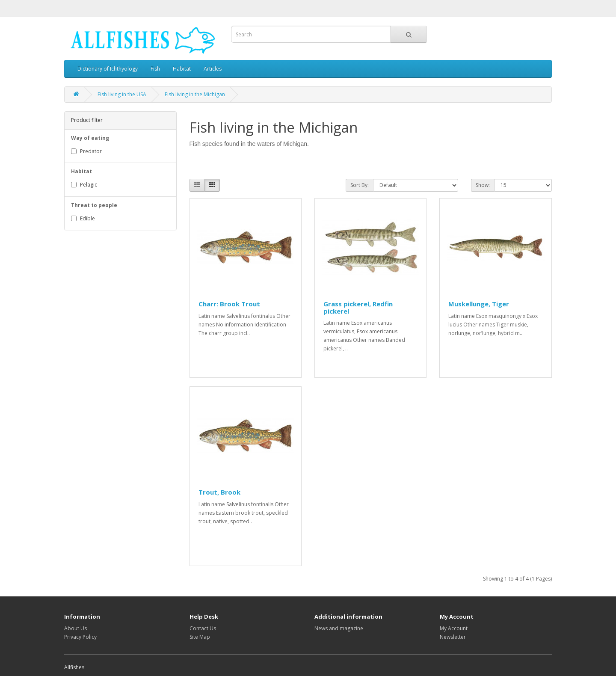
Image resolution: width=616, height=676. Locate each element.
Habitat (182, 69)
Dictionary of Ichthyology (108, 69)
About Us (76, 628)
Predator (86, 151)
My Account (454, 628)
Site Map (200, 637)
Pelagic (84, 185)
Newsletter (453, 637)
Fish (155, 69)
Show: (483, 185)
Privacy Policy (80, 637)
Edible (83, 218)
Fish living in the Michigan (195, 94)
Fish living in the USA (122, 94)
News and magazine (339, 628)
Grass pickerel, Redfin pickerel (358, 307)
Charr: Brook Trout (229, 304)
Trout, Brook (219, 492)
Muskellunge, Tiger (479, 304)
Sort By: (360, 185)
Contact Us (203, 628)
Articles (213, 69)
